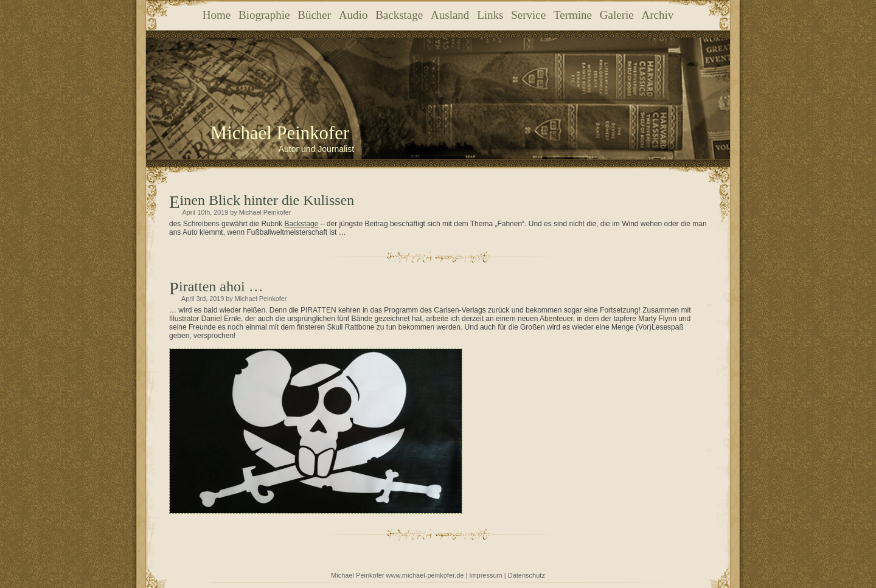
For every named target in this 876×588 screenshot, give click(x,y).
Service (528, 15)
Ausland (450, 15)
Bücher (314, 15)
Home (217, 15)
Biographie (264, 15)
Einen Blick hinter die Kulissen (267, 200)
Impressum (485, 575)
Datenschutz (527, 575)
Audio (353, 15)
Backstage (399, 15)
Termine (573, 15)
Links (490, 15)
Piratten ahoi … (221, 286)
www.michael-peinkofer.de (425, 575)
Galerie (617, 15)
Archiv (657, 15)
